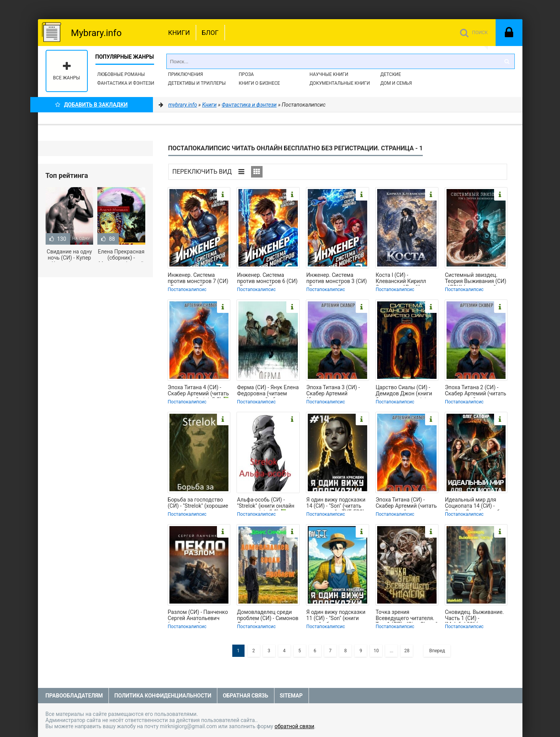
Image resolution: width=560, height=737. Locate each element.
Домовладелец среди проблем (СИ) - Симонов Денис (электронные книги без (268, 616)
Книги (179, 33)
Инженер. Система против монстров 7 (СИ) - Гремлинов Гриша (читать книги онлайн (198, 279)
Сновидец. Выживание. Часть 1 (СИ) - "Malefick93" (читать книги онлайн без (475, 616)
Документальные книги (340, 83)
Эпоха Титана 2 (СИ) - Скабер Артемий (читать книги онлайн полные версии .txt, (476, 391)
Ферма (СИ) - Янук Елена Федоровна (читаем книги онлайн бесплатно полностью (268, 391)
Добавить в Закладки (91, 105)
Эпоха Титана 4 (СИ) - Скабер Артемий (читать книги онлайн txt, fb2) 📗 (199, 391)
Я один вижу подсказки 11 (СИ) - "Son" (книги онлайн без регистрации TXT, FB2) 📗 (337, 616)
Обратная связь (245, 696)
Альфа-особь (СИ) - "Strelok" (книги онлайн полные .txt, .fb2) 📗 (266, 503)
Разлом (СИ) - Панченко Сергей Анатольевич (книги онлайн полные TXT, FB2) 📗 (198, 616)
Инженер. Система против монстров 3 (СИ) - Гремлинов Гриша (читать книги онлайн (337, 279)
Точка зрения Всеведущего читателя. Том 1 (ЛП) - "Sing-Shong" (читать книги (406, 616)
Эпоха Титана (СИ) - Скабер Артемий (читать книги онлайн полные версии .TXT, (406, 503)
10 (376, 651)
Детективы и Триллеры (197, 83)
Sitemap (291, 696)
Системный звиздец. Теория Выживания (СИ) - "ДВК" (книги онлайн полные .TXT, (476, 279)
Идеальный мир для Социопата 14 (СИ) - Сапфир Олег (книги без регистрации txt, (475, 503)
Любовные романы (121, 74)
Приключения (185, 74)
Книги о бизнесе (259, 83)
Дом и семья (396, 83)
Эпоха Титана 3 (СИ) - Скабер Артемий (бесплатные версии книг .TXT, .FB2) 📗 (333, 391)
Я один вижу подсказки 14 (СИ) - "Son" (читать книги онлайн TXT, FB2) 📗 (336, 503)
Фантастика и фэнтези (126, 83)
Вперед (437, 651)
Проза (246, 74)
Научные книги (329, 74)
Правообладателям (74, 696)
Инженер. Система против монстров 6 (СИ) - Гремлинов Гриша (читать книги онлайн (267, 279)
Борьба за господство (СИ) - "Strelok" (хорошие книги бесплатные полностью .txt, (198, 503)
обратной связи (294, 726)
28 (407, 651)
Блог (210, 33)
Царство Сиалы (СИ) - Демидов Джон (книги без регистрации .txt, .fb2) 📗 (404, 391)
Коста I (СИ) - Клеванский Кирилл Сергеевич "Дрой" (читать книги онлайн (403, 279)
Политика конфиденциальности (163, 696)
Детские (391, 74)
